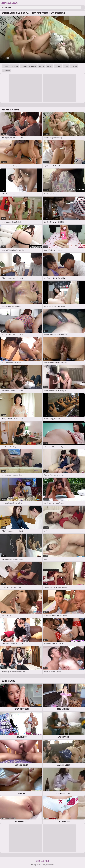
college (75, 66)
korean (59, 66)
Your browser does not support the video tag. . (42, 40)
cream (25, 66)
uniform (7, 71)
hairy (51, 66)
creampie (15, 66)
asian (6, 66)
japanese (34, 66)
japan (43, 66)
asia (67, 66)
